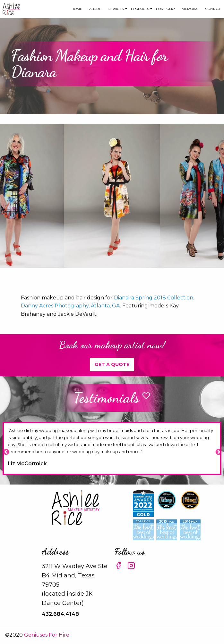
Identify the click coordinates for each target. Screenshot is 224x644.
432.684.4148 (60, 614)
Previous (6, 452)
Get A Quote (112, 364)
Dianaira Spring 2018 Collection (154, 298)
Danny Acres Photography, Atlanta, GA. (71, 306)
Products (140, 9)
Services (116, 9)
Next (218, 452)
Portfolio (165, 9)
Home (77, 9)
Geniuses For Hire (47, 635)
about (95, 9)
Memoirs (190, 9)
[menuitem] (77, 9)
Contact (213, 9)
